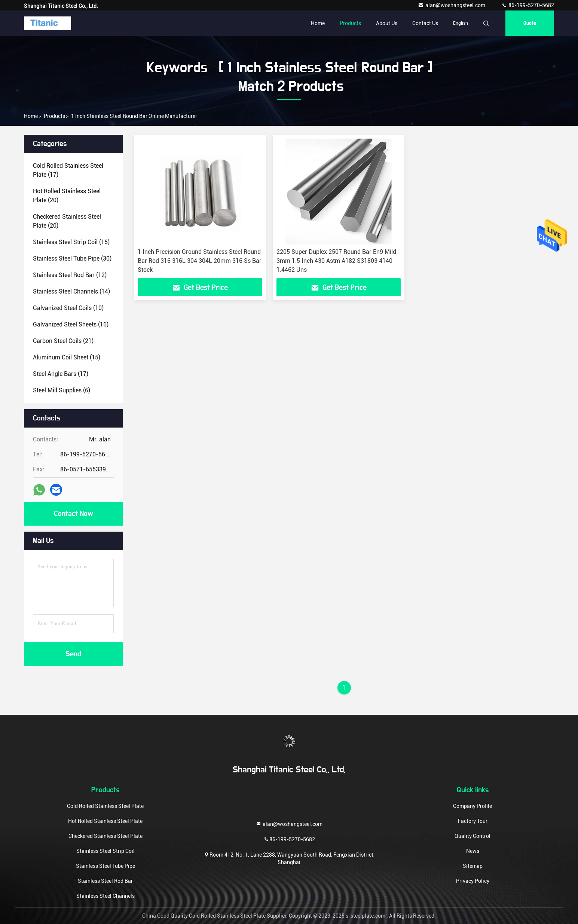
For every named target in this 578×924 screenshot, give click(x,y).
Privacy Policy (473, 881)
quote (530, 23)
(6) (62, 390)
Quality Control (473, 836)
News (473, 851)
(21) (63, 341)
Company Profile (473, 806)
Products (350, 23)
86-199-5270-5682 (528, 5)
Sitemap (473, 866)
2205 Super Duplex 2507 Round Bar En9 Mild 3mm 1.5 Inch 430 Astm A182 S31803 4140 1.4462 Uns (336, 261)
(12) (70, 275)
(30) (72, 259)
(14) (71, 291)
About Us (387, 23)
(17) (68, 170)
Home (318, 23)
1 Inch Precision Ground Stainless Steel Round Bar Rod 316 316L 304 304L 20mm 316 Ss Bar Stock (200, 261)
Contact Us (425, 23)
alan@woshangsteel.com (452, 5)
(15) (71, 242)
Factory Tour (473, 821)
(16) (71, 324)
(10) (68, 308)
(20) (67, 196)
